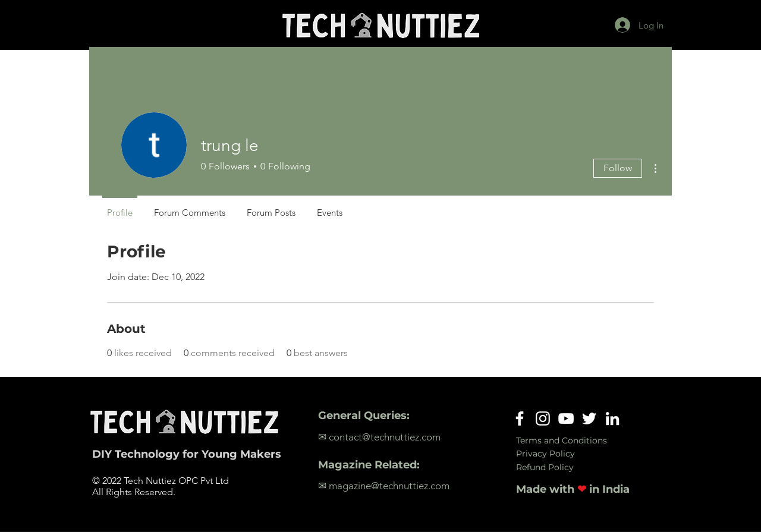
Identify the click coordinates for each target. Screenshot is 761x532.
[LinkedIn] (612, 418)
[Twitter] (589, 418)
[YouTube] (566, 418)
